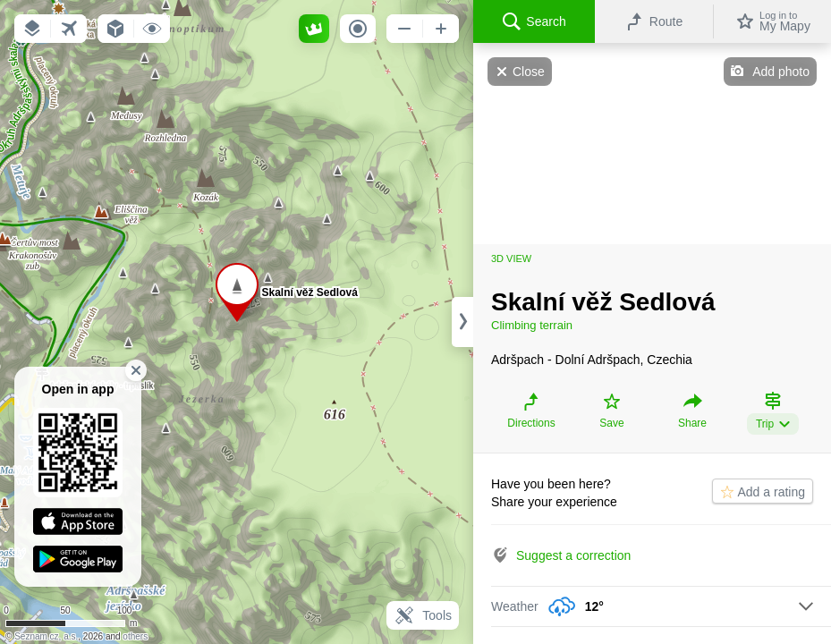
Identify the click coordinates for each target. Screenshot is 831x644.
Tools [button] (423, 615)
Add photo (781, 72)
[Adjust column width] (462, 322)
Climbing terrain (532, 325)
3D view (511, 258)
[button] (32, 29)
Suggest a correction (573, 555)
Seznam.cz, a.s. (46, 636)
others (135, 636)
